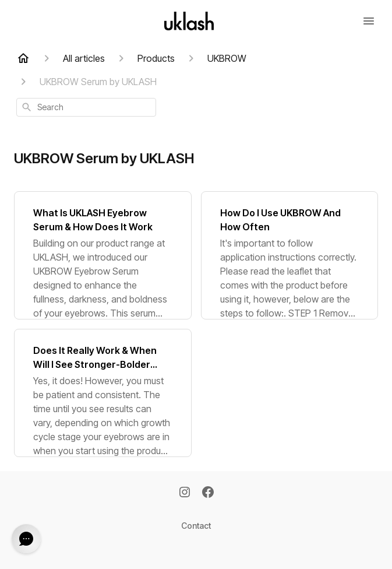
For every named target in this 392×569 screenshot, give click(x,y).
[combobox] (86, 107)
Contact (196, 526)
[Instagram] (185, 493)
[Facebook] (208, 493)
